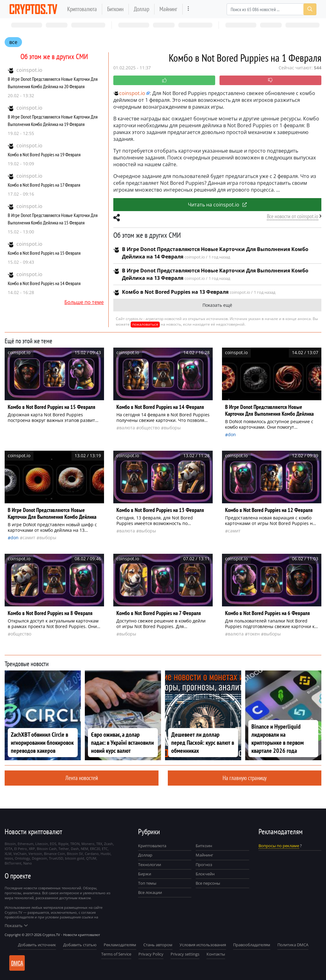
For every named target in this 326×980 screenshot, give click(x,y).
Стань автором (158, 945)
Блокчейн (205, 874)
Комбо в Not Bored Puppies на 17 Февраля (44, 185)
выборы (172, 428)
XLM (8, 854)
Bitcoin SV (75, 854)
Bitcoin (10, 844)
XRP (32, 849)
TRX (99, 844)
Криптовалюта (82, 9)
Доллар (141, 9)
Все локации (150, 892)
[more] (188, 9)
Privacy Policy (151, 954)
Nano (28, 863)
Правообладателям (252, 945)
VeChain (20, 854)
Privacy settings (185, 954)
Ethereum (26, 844)
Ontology (22, 858)
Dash (75, 849)
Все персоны (208, 883)
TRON (75, 844)
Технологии (150, 865)
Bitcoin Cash (47, 849)
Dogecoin (39, 858)
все (13, 42)
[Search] (272, 9)
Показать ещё (217, 305)
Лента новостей (82, 778)
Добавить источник (37, 945)
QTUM (91, 858)
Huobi (106, 854)
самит (29, 538)
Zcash (109, 844)
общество (149, 428)
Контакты (216, 954)
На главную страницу (245, 778)
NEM (85, 849)
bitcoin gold (75, 858)
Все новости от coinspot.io (293, 216)
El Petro (21, 849)
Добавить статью (80, 945)
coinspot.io (29, 70)
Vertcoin (35, 854)
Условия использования (203, 945)
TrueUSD (56, 858)
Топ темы (147, 883)
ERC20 (95, 849)
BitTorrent (13, 863)
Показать (16, 926)
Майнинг (168, 9)
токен (254, 634)
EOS (53, 844)
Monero (88, 844)
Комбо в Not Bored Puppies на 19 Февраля (44, 154)
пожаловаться (145, 324)
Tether (64, 849)
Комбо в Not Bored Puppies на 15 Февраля (44, 253)
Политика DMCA (293, 945)
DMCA (17, 963)
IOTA (9, 849)
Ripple (63, 844)
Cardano (92, 854)
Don (232, 434)
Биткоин (115, 9)
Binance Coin (54, 854)
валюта (127, 428)
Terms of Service (116, 954)
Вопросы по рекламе (279, 846)
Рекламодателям (120, 945)
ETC (105, 849)
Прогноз (204, 865)
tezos (9, 858)
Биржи (145, 874)
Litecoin (42, 844)
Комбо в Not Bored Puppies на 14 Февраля (44, 283)
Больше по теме (84, 302)
